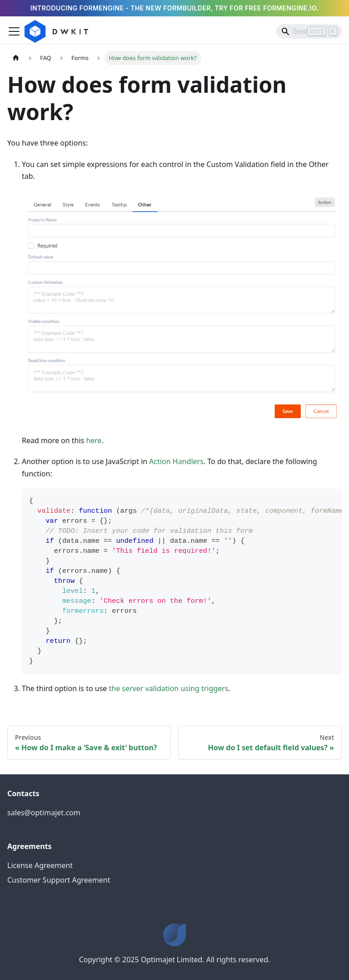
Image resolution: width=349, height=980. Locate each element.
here (94, 440)
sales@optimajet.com (44, 813)
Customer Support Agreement (59, 880)
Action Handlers (176, 461)
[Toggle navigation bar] (14, 31)
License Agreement (40, 865)
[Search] (309, 31)
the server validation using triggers (169, 688)
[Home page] (16, 58)
